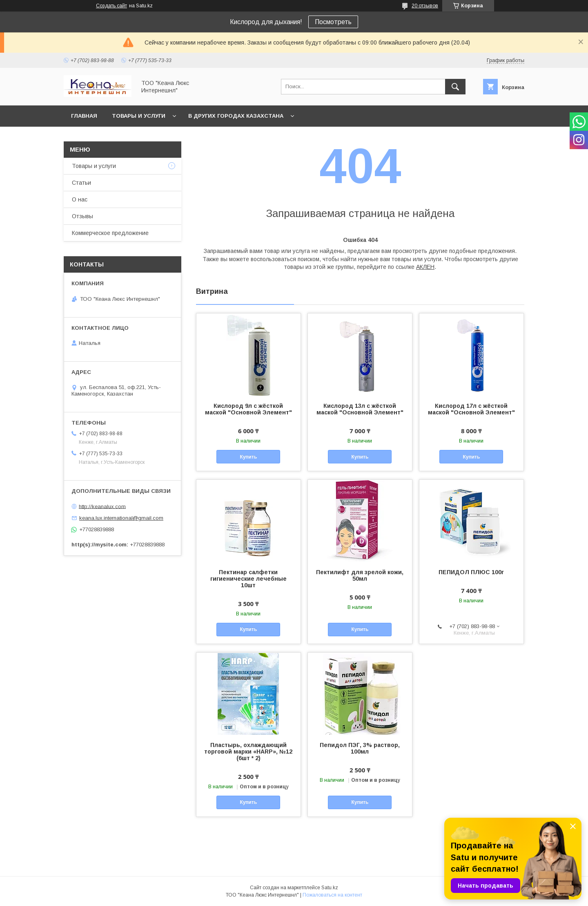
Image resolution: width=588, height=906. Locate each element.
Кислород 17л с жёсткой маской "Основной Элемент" (471, 409)
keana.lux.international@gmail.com (121, 518)
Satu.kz (330, 888)
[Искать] (455, 87)
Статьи (81, 183)
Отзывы (82, 216)
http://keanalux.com (102, 506)
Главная (84, 116)
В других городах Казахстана (236, 116)
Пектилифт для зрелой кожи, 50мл (360, 575)
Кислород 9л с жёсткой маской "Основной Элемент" (248, 409)
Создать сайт (111, 6)
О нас (80, 199)
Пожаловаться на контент (332, 895)
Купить (248, 457)
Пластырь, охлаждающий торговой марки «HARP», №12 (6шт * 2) (248, 752)
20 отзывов (425, 6)
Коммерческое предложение (110, 233)
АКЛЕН (425, 267)
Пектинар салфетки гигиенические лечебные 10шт (248, 579)
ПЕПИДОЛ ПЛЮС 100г (471, 572)
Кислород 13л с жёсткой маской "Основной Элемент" (360, 409)
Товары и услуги (139, 116)
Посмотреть (333, 22)
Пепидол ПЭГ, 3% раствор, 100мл (360, 748)
